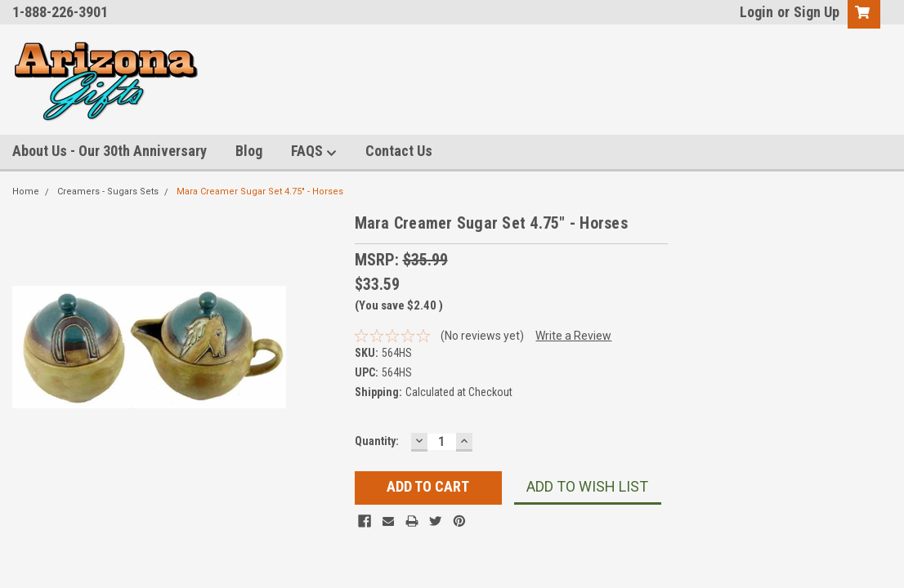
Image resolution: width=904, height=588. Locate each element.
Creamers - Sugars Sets (108, 192)
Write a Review (573, 336)
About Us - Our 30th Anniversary (110, 151)
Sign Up (817, 12)
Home (26, 192)
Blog (249, 151)
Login (756, 12)
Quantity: (377, 441)
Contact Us (399, 151)
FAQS (314, 151)
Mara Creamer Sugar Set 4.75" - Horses (260, 192)
